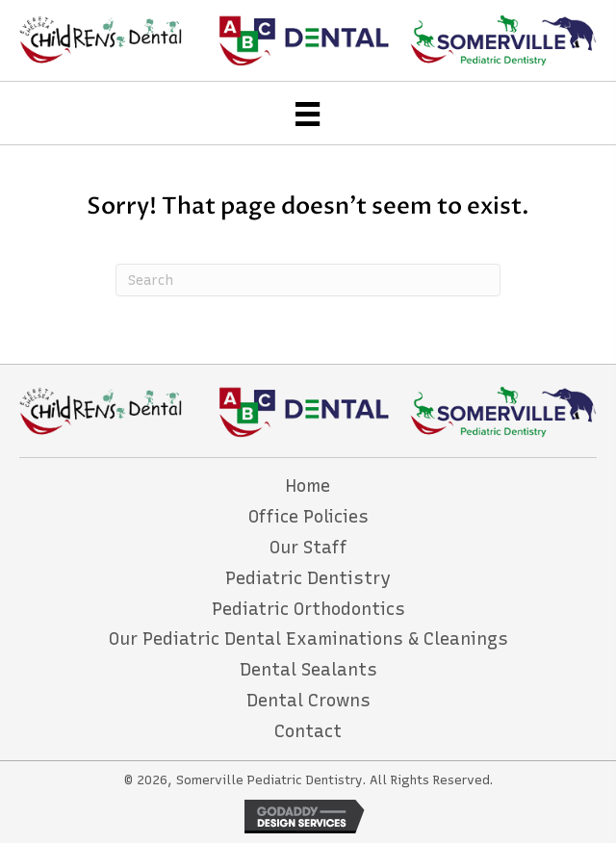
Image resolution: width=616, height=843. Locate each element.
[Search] (308, 280)
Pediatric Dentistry (308, 578)
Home (308, 486)
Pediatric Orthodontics (308, 609)
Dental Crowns (308, 701)
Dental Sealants (308, 670)
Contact (308, 731)
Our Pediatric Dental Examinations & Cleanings (308, 639)
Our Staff (308, 548)
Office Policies (308, 517)
